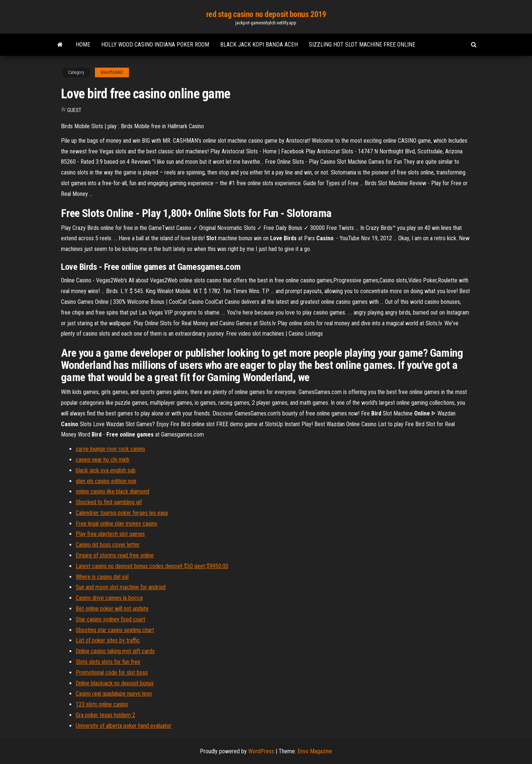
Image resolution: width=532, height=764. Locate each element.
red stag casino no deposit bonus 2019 (266, 14)
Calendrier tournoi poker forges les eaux (122, 513)
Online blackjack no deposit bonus (115, 683)
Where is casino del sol (102, 577)
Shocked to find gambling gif (109, 502)
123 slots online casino (102, 704)
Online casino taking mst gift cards (115, 651)
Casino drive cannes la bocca (109, 598)
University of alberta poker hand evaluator (124, 726)
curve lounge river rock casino (110, 449)
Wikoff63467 (112, 72)
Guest (74, 110)
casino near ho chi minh (103, 460)
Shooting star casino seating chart (115, 630)
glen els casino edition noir (106, 481)
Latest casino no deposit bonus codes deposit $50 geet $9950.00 (152, 566)
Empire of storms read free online (115, 555)
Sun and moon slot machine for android (121, 587)
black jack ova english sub (106, 470)
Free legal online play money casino (117, 524)
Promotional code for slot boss (112, 673)
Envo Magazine (315, 751)
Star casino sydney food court (110, 619)
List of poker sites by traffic (108, 640)
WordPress (261, 751)
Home (83, 45)
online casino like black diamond (112, 491)
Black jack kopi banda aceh (259, 45)
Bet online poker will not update (112, 609)
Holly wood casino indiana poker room (155, 45)
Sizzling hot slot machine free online (362, 45)
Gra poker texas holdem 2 (105, 715)
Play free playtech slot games (110, 534)
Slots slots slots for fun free (108, 662)
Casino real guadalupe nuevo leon (114, 694)
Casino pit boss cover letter (108, 545)
